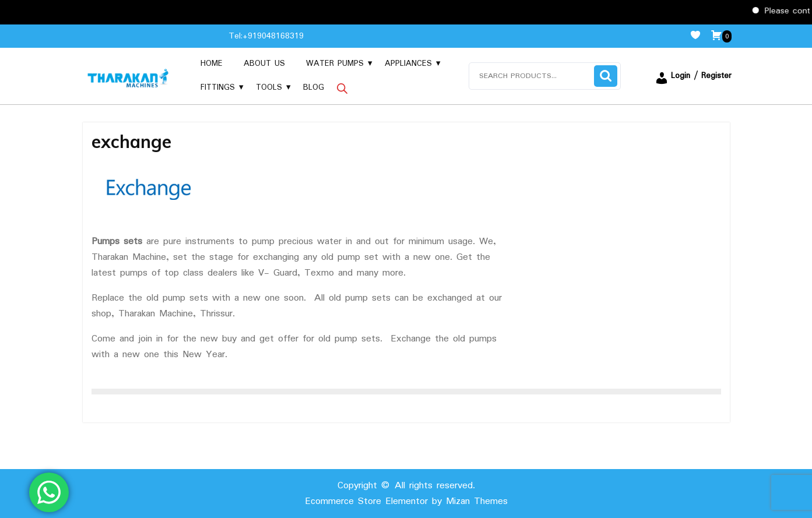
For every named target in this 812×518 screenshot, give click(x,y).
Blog (314, 87)
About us (264, 64)
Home (212, 64)
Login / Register (693, 76)
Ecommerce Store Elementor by (406, 501)
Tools (269, 87)
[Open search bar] (342, 88)
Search (606, 76)
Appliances (408, 64)
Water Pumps (335, 64)
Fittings (218, 87)
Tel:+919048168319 (266, 36)
